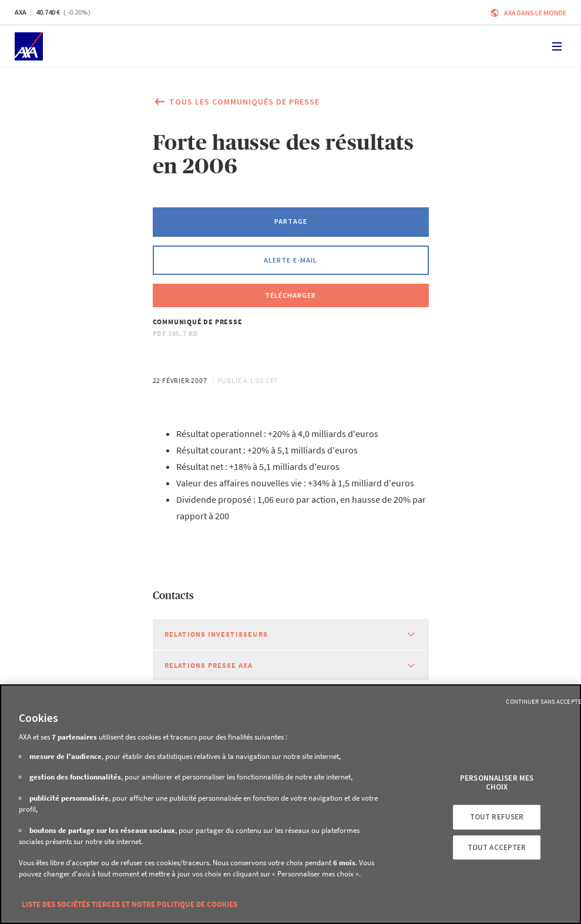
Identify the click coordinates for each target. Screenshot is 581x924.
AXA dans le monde (535, 13)
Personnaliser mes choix (497, 783)
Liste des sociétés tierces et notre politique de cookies (130, 904)
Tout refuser (497, 817)
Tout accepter (497, 847)
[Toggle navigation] (557, 46)
